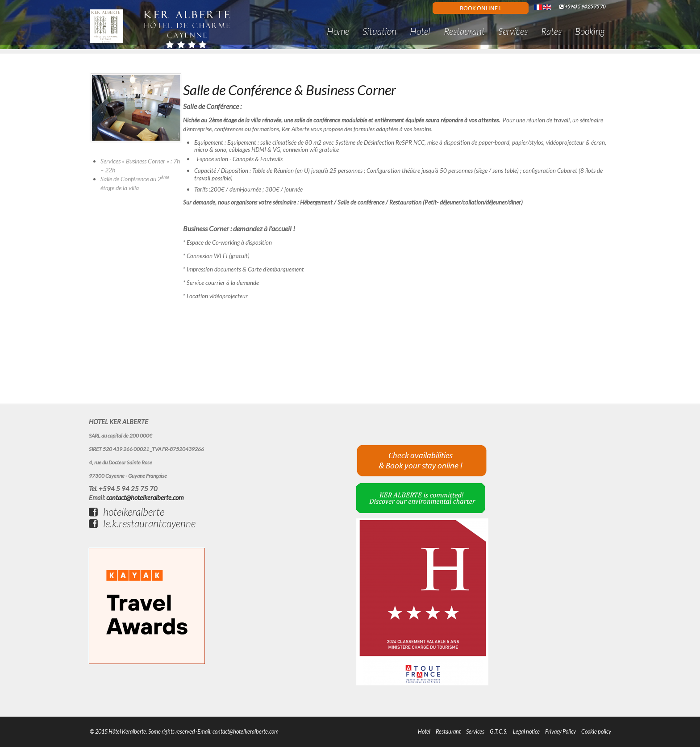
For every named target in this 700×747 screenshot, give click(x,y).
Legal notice (526, 732)
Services (513, 31)
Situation (379, 31)
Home (338, 31)
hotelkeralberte (127, 512)
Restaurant (464, 31)
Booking (590, 31)
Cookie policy (596, 732)
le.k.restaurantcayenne (142, 523)
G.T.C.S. (499, 732)
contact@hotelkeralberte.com (145, 498)
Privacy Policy (560, 732)
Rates (551, 31)
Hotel (420, 31)
